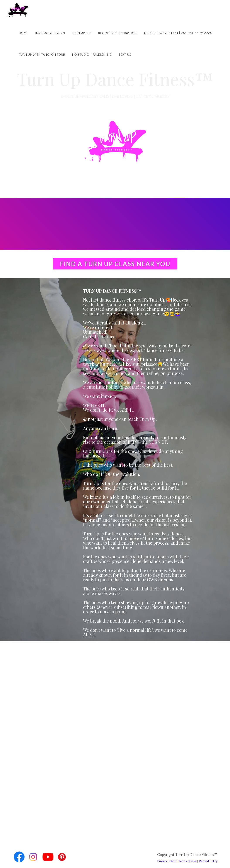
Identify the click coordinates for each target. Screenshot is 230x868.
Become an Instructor (117, 33)
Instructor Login (50, 33)
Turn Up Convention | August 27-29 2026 (178, 33)
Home (24, 33)
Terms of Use (187, 861)
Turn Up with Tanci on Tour (42, 55)
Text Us (125, 55)
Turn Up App (82, 33)
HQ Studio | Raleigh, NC (92, 55)
